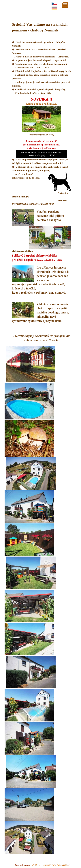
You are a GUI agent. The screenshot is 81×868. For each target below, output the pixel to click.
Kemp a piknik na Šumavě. (42, 104)
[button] (49, 238)
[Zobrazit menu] (65, 5)
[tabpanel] (41, 53)
